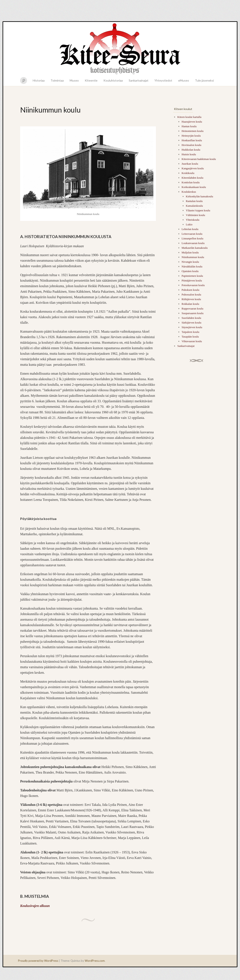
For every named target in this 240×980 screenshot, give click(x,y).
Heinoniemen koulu (193, 131)
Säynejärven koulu (192, 327)
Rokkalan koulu (190, 304)
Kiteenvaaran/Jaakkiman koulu (199, 159)
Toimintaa (57, 80)
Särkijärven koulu (191, 323)
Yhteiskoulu (193, 220)
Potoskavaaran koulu (193, 285)
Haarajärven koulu (192, 122)
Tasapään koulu (190, 337)
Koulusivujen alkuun (35, 906)
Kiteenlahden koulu (192, 178)
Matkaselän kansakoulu (195, 248)
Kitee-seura (120, 48)
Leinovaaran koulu (192, 234)
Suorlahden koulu (191, 318)
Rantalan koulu (194, 201)
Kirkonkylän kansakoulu (199, 196)
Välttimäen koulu (196, 215)
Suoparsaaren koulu (193, 313)
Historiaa (39, 80)
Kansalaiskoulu (194, 206)
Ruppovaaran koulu (192, 309)
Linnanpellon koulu (192, 238)
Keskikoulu (188, 173)
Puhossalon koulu (191, 294)
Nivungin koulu (190, 262)
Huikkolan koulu (191, 150)
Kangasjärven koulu (193, 168)
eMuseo (184, 80)
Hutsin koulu (189, 154)
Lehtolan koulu (190, 229)
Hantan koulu (189, 126)
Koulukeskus (189, 192)
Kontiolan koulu (191, 182)
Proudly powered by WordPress (38, 961)
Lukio (189, 224)
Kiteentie (91, 80)
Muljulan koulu (190, 252)
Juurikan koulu (190, 164)
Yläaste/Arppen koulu (198, 210)
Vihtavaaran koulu (192, 341)
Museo (74, 80)
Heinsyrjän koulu (191, 136)
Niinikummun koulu (193, 257)
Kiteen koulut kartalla (189, 117)
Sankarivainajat (139, 80)
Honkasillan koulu (192, 140)
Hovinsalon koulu (191, 145)
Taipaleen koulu (190, 332)
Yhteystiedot (163, 80)
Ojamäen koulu (190, 271)
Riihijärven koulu (191, 299)
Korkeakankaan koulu (194, 187)
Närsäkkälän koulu (192, 266)
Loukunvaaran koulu (193, 243)
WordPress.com (95, 961)
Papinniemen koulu (192, 276)
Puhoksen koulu (190, 290)
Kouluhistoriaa (113, 80)
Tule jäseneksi (204, 80)
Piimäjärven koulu (192, 280)
